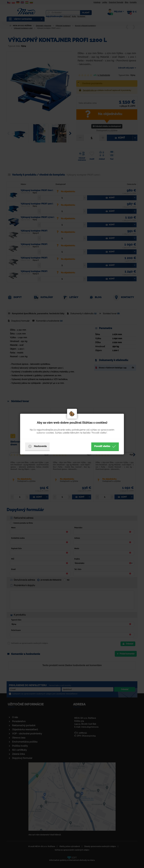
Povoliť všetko (105, 446)
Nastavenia (37, 446)
